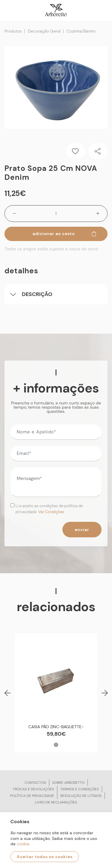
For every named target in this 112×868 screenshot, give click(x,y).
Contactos (35, 783)
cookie (23, 844)
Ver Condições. (52, 512)
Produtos (13, 31)
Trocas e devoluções (33, 789)
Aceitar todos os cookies (45, 857)
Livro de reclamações (56, 802)
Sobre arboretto (68, 783)
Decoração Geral (44, 31)
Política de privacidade (32, 796)
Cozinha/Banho (81, 31)
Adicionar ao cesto (65, 234)
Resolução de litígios (81, 796)
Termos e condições (80, 789)
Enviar (82, 530)
